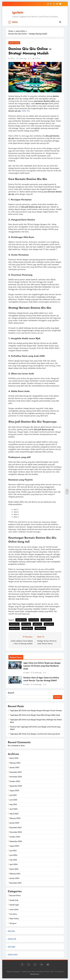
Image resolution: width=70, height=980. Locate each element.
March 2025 (14, 814)
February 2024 (15, 874)
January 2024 (14, 878)
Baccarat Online (15, 896)
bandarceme (21, 620)
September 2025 (16, 786)
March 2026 (14, 758)
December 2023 (16, 883)
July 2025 (13, 795)
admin (13, 58)
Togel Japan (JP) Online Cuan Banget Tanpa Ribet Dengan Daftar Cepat (35, 715)
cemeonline (14, 624)
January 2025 (14, 823)
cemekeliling (46, 620)
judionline (37, 624)
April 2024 (14, 864)
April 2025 (14, 809)
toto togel (11, 947)
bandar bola (14, 900)
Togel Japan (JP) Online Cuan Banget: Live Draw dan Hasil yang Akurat (35, 734)
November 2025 (16, 777)
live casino (13, 914)
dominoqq (26, 624)
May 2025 (13, 804)
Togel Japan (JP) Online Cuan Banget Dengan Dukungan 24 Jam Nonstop (36, 710)
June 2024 (13, 855)
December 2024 (16, 828)
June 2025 (13, 800)
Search (11, 693)
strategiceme (27, 628)
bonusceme (34, 620)
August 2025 (14, 791)
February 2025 (15, 818)
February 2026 (15, 763)
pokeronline (14, 628)
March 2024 (14, 869)
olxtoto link (12, 939)
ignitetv (18, 12)
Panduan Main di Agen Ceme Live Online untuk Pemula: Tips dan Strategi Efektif (41, 679)
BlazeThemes (35, 974)
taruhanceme (40, 628)
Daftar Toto (26, 111)
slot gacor (13, 923)
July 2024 (13, 851)
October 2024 (15, 837)
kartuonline (49, 624)
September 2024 (16, 841)
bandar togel (14, 905)
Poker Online (14, 919)
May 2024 (13, 860)
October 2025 (15, 781)
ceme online (14, 43)
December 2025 (16, 772)
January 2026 (14, 767)
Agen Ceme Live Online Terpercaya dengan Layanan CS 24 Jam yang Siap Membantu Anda (42, 666)
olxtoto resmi (13, 954)
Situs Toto (11, 931)
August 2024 (14, 846)
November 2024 (16, 832)
